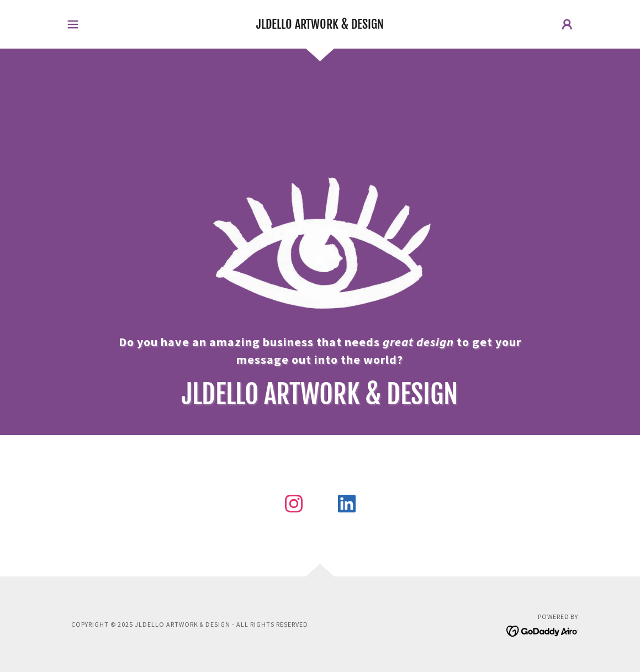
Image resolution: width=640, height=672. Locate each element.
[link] (320, 25)
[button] (73, 24)
